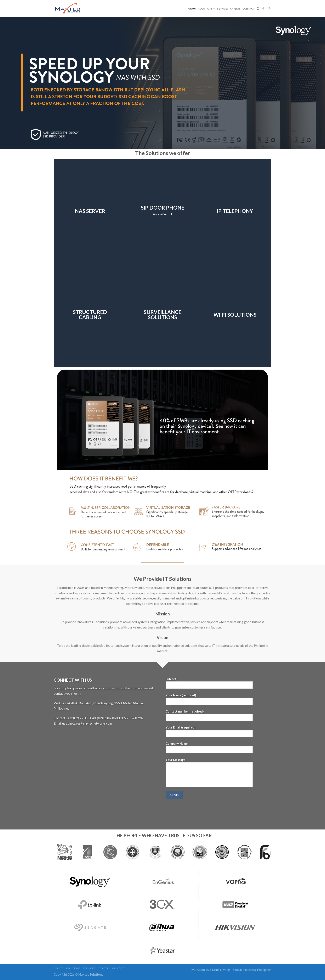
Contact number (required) (209, 717)
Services (223, 9)
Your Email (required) (209, 733)
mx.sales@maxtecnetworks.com (91, 723)
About (192, 9)
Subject (209, 684)
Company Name (209, 749)
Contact (249, 9)
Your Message (209, 774)
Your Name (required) (209, 701)
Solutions (207, 9)
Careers (235, 9)
